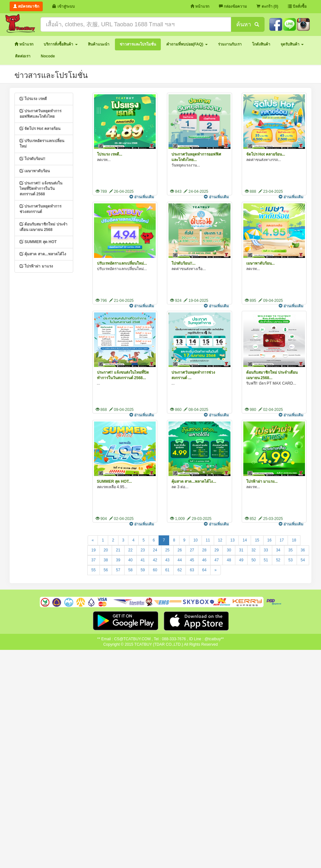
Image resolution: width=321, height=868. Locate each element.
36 (303, 550)
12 (220, 540)
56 (106, 570)
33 (266, 550)
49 (241, 560)
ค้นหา (247, 24)
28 (204, 550)
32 (253, 550)
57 (118, 570)
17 (282, 540)
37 (94, 560)
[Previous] (93, 540)
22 (130, 550)
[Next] (216, 570)
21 (118, 550)
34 (278, 550)
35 (290, 550)
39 (118, 560)
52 (278, 560)
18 (294, 540)
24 (155, 550)
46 (204, 560)
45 (192, 560)
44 (180, 560)
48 (229, 560)
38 (106, 560)
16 (269, 540)
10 (195, 540)
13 (232, 540)
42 (155, 560)
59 (143, 570)
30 (229, 550)
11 (208, 540)
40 (130, 560)
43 (167, 560)
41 (143, 560)
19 (94, 550)
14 (245, 540)
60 (155, 570)
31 (241, 550)
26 (180, 550)
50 (253, 560)
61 (167, 570)
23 (143, 550)
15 (257, 540)
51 (266, 560)
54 (303, 560)
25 (167, 550)
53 (290, 560)
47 (217, 560)
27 (192, 550)
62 (180, 570)
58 (130, 570)
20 (106, 550)
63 (192, 570)
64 (204, 570)
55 (94, 570)
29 (217, 550)
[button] (61, 44)
